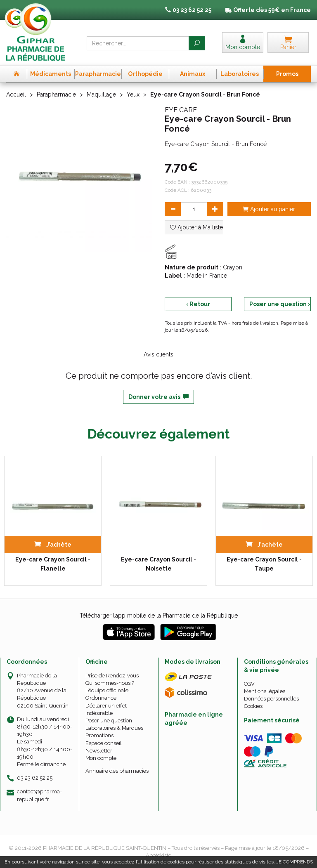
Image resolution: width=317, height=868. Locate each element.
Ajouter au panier (269, 209)
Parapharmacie (56, 94)
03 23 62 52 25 (35, 778)
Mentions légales (265, 691)
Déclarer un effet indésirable (106, 709)
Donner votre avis (158, 397)
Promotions (99, 735)
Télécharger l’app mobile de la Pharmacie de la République (159, 616)
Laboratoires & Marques (114, 728)
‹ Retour (198, 304)
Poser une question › (280, 304)
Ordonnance (101, 698)
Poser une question (109, 721)
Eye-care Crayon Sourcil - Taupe (264, 564)
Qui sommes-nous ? (110, 683)
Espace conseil (104, 743)
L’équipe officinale (107, 690)
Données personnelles (271, 699)
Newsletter (99, 751)
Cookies (253, 706)
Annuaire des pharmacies (117, 771)
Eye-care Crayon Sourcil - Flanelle (53, 564)
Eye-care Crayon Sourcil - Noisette (158, 564)
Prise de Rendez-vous (112, 676)
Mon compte (101, 758)
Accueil (16, 94)
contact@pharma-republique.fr (39, 795)
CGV (249, 684)
